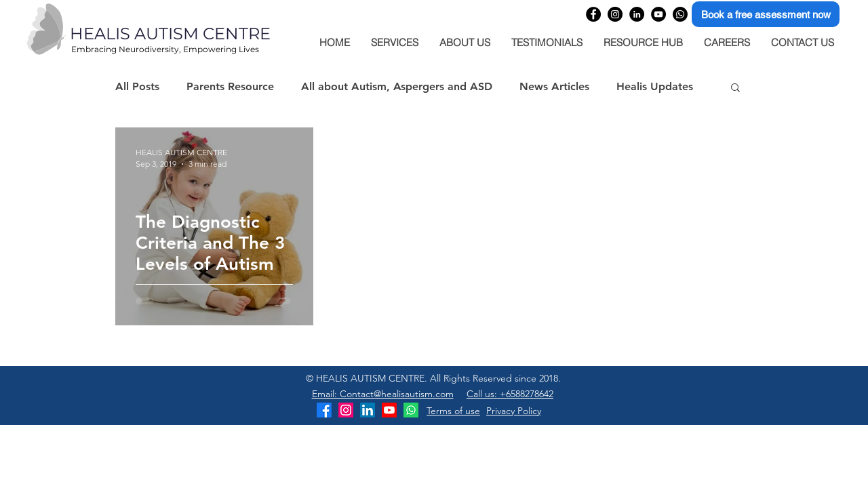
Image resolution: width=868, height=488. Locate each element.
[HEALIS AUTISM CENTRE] (199, 34)
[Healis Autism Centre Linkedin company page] (637, 14)
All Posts (137, 86)
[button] (735, 88)
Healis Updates (655, 86)
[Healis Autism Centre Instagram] (346, 410)
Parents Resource (230, 86)
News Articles (554, 86)
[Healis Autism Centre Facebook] (324, 410)
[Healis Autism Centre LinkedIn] (368, 410)
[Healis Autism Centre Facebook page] (593, 14)
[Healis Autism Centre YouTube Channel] (658, 14)
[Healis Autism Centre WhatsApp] (680, 14)
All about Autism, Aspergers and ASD (397, 86)
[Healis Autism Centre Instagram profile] (615, 14)
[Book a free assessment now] (766, 14)
